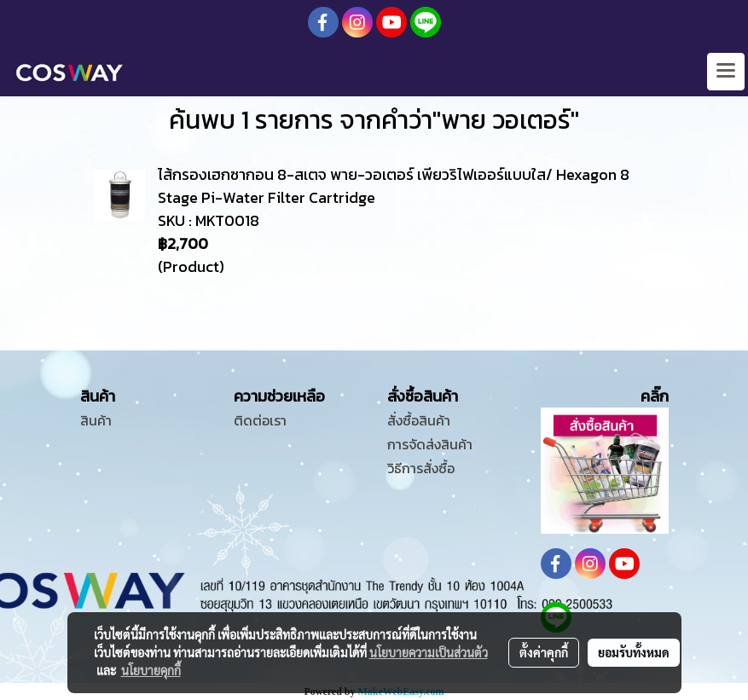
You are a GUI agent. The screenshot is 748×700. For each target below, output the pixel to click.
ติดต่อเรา (260, 420)
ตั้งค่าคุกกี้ (544, 652)
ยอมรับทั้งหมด (634, 652)
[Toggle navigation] (726, 72)
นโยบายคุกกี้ (151, 670)
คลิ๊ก (655, 396)
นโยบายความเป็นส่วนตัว (429, 652)
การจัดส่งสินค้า (430, 444)
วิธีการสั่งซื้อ (421, 468)
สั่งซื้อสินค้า (419, 420)
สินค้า (96, 420)
